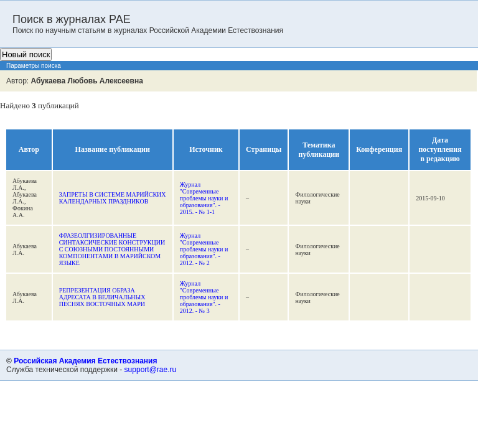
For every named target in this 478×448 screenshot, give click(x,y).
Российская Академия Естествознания (85, 361)
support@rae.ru (151, 370)
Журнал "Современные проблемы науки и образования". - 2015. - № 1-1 (204, 198)
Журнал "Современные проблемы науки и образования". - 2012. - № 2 (204, 249)
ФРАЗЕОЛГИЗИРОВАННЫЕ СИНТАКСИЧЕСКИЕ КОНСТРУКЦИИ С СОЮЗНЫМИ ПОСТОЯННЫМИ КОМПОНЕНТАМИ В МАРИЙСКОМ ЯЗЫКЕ (112, 249)
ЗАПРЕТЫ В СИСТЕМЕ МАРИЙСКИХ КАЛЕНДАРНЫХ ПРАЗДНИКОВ (113, 198)
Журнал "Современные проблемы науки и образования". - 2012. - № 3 (204, 297)
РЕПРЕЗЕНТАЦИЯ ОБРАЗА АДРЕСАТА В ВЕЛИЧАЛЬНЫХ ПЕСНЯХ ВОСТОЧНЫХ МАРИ (102, 297)
